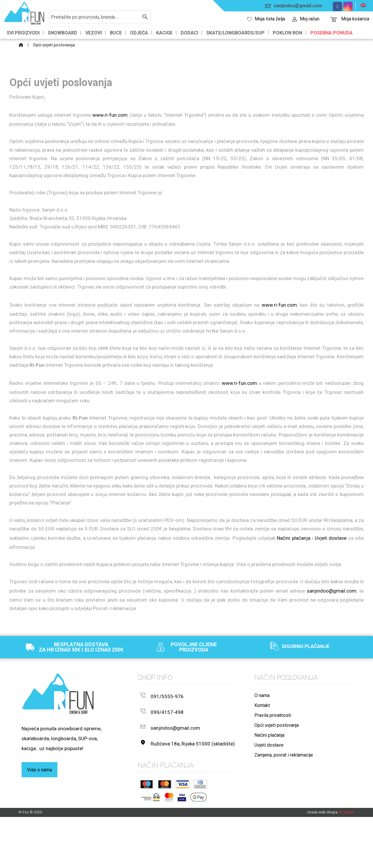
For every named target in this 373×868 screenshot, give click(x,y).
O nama (262, 757)
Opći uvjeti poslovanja (277, 787)
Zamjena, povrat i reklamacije (284, 817)
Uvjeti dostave (331, 592)
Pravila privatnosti (273, 777)
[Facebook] (337, 6)
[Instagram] (348, 6)
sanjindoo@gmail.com (332, 649)
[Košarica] (333, 19)
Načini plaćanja (293, 592)
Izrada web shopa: (323, 863)
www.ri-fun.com (110, 118)
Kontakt (262, 767)
